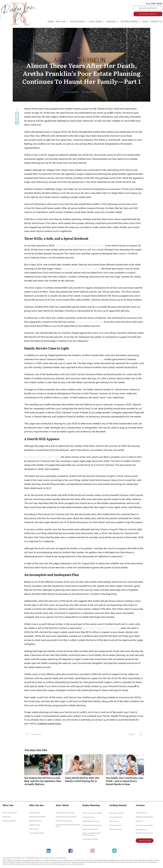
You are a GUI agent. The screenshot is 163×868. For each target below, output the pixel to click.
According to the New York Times (42, 457)
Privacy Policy (49, 858)
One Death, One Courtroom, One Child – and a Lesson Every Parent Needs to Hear (125, 771)
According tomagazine (81, 269)
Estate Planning (71, 92)
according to (89, 322)
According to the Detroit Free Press (101, 628)
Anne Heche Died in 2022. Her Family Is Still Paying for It (84, 771)
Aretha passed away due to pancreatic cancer (80, 245)
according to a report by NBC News (84, 359)
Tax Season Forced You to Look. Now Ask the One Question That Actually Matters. (43, 771)
